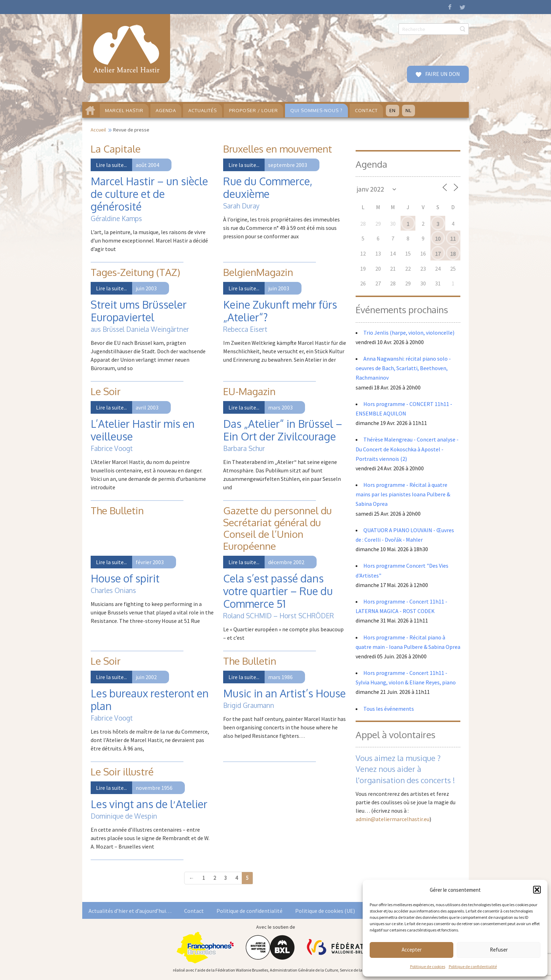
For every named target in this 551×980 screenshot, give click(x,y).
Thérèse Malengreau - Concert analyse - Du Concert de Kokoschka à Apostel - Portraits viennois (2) (407, 449)
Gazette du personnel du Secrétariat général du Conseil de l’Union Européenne (277, 528)
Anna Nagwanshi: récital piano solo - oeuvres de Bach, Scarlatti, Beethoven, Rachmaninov (403, 368)
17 (438, 254)
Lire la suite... (111, 165)
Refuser (499, 950)
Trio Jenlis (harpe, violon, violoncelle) (409, 333)
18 (453, 254)
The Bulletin (117, 510)
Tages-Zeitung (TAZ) (135, 272)
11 (453, 239)
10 (438, 239)
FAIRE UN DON (442, 74)
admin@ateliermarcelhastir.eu (393, 819)
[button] (537, 890)
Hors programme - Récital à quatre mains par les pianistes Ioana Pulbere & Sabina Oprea (403, 494)
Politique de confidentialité (473, 966)
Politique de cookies (428, 966)
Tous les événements (389, 709)
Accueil (98, 130)
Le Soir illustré (122, 772)
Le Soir (106, 391)
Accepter (412, 950)
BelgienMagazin (258, 272)
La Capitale (116, 149)
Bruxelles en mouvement (278, 149)
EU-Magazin (249, 391)
